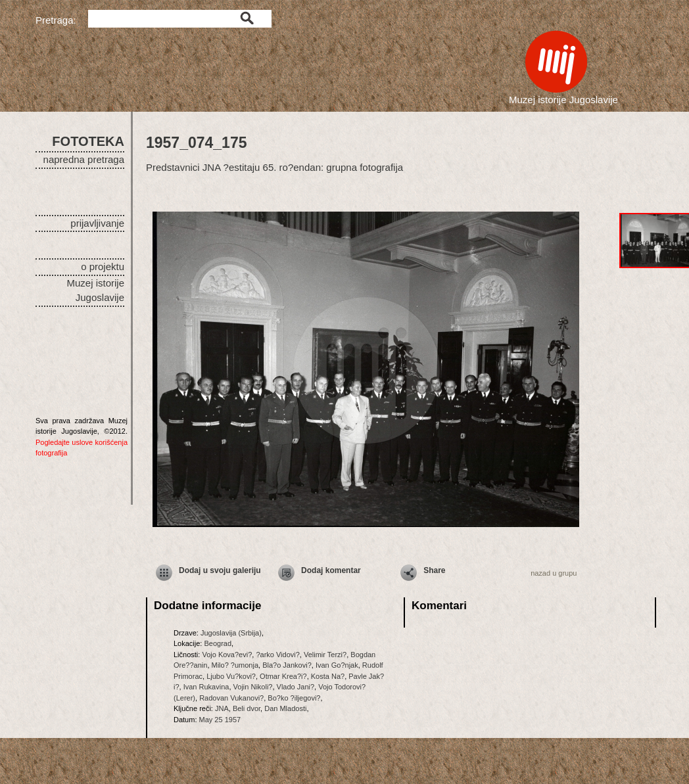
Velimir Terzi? (325, 655)
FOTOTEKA (88, 141)
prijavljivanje (97, 223)
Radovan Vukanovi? (231, 698)
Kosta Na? (328, 676)
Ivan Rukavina (206, 687)
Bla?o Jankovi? (287, 665)
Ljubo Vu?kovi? (231, 676)
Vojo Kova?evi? (227, 655)
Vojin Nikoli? (253, 687)
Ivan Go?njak (337, 665)
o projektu (103, 266)
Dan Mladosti (285, 708)
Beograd (218, 643)
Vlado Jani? (296, 687)
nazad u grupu (554, 573)
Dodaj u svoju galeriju (220, 570)
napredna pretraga (84, 159)
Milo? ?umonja (235, 665)
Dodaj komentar (331, 570)
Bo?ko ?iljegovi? (294, 698)
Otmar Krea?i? (283, 676)
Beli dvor (247, 708)
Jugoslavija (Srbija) (231, 633)
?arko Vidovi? (277, 655)
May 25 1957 (220, 720)
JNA (222, 708)
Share (434, 570)
